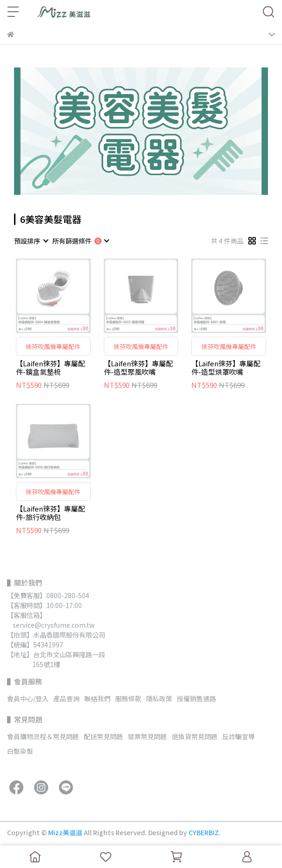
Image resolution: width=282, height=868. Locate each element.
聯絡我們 (97, 698)
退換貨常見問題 (195, 736)
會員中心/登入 (28, 698)
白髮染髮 (20, 751)
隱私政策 (159, 698)
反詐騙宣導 (239, 736)
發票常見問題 (147, 736)
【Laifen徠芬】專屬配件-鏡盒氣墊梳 (51, 368)
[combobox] (31, 241)
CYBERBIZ (204, 832)
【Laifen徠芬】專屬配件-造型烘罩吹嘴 (226, 368)
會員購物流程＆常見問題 (43, 736)
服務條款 (128, 698)
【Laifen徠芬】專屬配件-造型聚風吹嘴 (138, 368)
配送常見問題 (103, 736)
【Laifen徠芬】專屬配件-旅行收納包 (51, 513)
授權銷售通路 (196, 698)
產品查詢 (66, 698)
